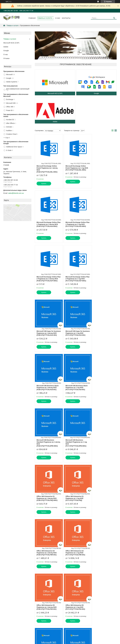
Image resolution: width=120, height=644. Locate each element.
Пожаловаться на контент (52, 598)
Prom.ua (70, 596)
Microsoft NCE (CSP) (11, 43)
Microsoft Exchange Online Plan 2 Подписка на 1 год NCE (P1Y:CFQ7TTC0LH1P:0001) (103, 224)
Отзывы (6, 58)
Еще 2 (8, 138)
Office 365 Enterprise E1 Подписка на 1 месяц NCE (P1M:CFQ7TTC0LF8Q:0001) (47, 393)
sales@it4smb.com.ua (16, 193)
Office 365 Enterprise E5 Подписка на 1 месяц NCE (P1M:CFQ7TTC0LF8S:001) (74, 448)
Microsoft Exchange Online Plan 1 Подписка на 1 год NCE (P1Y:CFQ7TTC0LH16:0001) (48, 224)
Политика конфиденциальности (72, 598)
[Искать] (114, 18)
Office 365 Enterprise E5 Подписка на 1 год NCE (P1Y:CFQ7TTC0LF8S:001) (101, 448)
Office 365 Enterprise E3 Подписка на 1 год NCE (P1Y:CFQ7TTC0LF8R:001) (46, 448)
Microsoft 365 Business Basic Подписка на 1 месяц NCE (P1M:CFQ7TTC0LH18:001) (103, 281)
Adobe (6, 47)
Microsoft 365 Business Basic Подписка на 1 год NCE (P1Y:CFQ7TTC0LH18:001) (48, 337)
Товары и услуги (45, 18)
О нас (58, 18)
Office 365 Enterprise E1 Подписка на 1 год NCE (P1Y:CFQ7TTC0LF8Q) (73, 393)
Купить (44, 184)
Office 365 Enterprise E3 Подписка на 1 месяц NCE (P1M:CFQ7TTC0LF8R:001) (102, 393)
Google (6, 50)
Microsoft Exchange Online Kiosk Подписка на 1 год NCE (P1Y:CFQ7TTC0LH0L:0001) (75, 168)
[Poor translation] (8, 611)
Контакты (66, 18)
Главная (32, 18)
